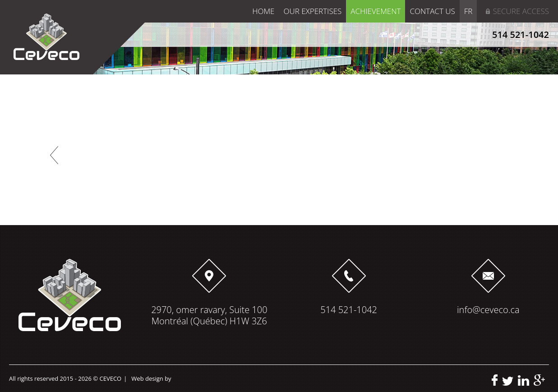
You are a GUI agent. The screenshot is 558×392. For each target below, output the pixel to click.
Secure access (521, 11)
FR (468, 11)
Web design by (151, 378)
